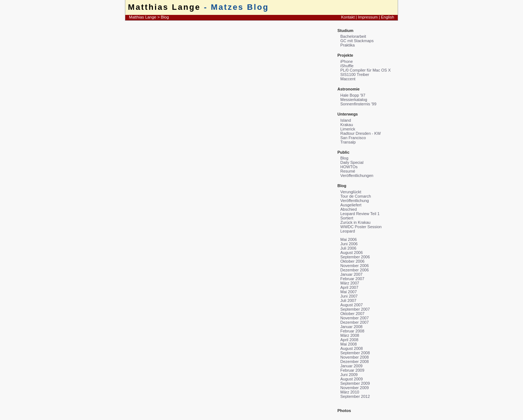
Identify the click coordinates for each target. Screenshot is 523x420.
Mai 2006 (348, 239)
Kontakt (348, 17)
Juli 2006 (348, 248)
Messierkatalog (354, 100)
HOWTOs (349, 167)
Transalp (348, 142)
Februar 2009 (352, 370)
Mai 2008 (348, 344)
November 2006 (354, 266)
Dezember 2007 (354, 322)
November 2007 (354, 318)
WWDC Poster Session (361, 227)
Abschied (348, 209)
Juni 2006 (349, 244)
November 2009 (354, 388)
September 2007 (355, 309)
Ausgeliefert (351, 205)
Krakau (347, 125)
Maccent (348, 79)
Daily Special (352, 162)
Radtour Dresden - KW (360, 133)
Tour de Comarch (356, 196)
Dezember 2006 (354, 270)
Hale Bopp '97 (353, 95)
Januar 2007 (351, 274)
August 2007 (352, 305)
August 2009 (352, 379)
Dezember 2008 (354, 362)
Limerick (348, 129)
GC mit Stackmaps (357, 41)
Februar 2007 (352, 279)
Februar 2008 (352, 331)
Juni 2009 (349, 375)
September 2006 (355, 257)
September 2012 (355, 396)
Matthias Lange (164, 7)
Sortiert (347, 218)
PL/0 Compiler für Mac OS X (366, 70)
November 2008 (354, 357)
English (388, 17)
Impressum (368, 17)
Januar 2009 (351, 366)
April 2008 (349, 340)
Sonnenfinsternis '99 (358, 104)
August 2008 (352, 348)
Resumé (348, 171)
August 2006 (352, 253)
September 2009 (355, 383)
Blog (165, 17)
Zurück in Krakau (355, 222)
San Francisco (353, 138)
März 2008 (350, 335)
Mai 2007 (348, 292)
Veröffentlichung (355, 201)
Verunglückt (351, 192)
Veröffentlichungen (357, 175)
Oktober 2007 (352, 314)
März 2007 (350, 283)
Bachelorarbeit (353, 36)
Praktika (348, 45)
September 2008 (355, 353)
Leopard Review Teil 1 (360, 214)
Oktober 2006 (352, 261)
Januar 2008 (351, 327)
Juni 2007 (349, 296)
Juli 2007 (348, 300)
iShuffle (347, 66)
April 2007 (349, 287)
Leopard (348, 231)
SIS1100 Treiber (355, 74)
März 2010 (350, 392)
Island (346, 120)
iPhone (346, 61)
